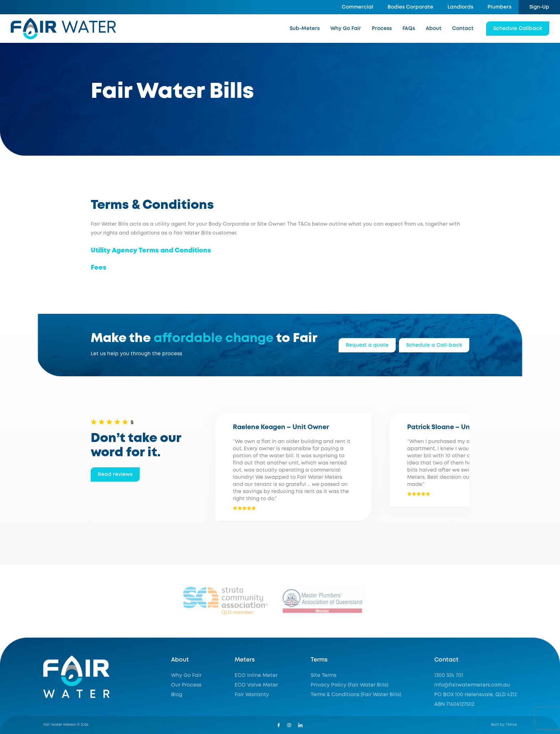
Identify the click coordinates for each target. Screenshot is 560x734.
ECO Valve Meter (256, 685)
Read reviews (115, 474)
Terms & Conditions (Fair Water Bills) (356, 695)
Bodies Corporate (410, 7)
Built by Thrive (504, 725)
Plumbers (499, 7)
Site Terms (324, 675)
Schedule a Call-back (434, 345)
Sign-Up (539, 7)
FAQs (409, 29)
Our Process (186, 685)
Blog (177, 695)
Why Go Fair (346, 29)
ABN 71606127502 (454, 704)
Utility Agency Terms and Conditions (151, 251)
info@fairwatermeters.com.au (472, 685)
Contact (463, 29)
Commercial (357, 7)
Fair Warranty (252, 695)
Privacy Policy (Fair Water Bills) (349, 685)
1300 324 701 (449, 675)
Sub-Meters (305, 29)
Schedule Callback (518, 29)
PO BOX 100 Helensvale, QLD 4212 (476, 695)
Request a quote (367, 345)
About (434, 29)
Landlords (460, 7)
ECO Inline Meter (256, 675)
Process (382, 29)
